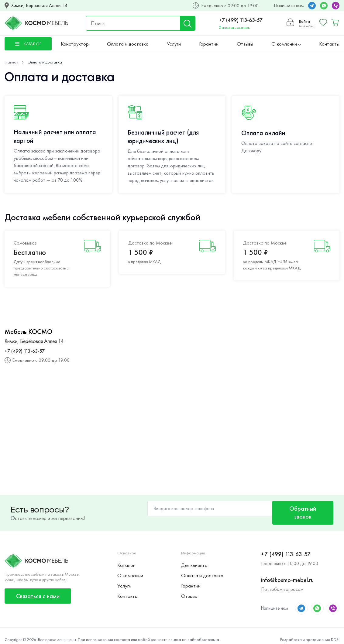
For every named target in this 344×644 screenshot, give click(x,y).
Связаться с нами (38, 589)
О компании (286, 44)
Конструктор (75, 44)
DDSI (335, 632)
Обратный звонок (300, 509)
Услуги (174, 44)
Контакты (329, 44)
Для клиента (194, 558)
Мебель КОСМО (28, 332)
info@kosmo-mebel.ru (287, 573)
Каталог (126, 558)
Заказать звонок (234, 27)
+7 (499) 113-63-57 (240, 20)
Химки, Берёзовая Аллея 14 (39, 5)
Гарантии (209, 44)
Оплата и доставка (128, 44)
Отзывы (245, 44)
